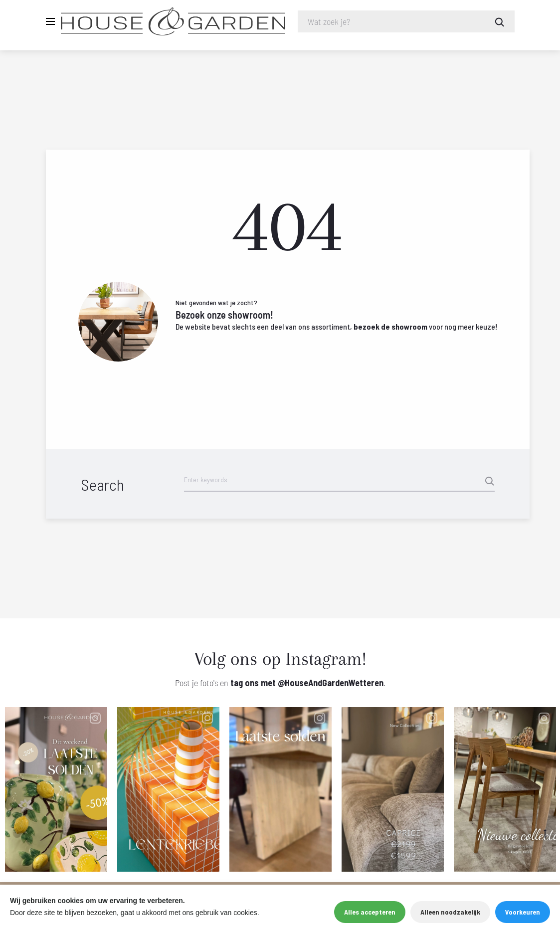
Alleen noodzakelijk (450, 912)
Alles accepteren (370, 912)
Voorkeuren (523, 912)
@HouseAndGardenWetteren (331, 684)
